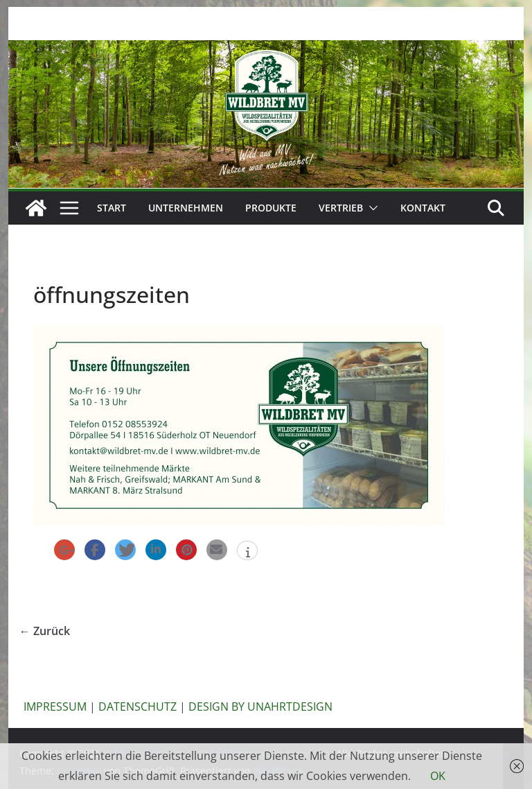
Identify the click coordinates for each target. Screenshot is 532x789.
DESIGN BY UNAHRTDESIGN (260, 706)
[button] (371, 208)
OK (438, 776)
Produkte (271, 208)
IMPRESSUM (55, 706)
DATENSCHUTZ (138, 706)
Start (112, 208)
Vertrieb (341, 208)
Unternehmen (186, 208)
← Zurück (45, 631)
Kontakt (423, 208)
